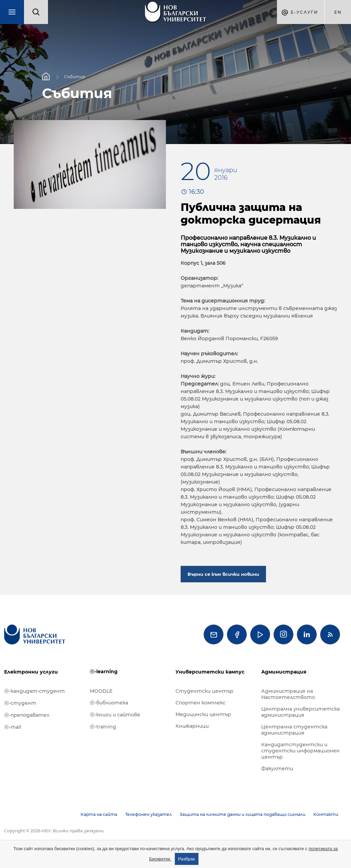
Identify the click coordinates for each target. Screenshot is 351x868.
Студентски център (204, 691)
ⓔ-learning (104, 671)
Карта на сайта (99, 814)
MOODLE (101, 691)
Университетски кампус (210, 672)
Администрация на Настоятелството (288, 694)
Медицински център (203, 714)
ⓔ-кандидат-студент (34, 691)
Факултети (277, 769)
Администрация (284, 672)
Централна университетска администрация (300, 712)
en (338, 12)
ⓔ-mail (13, 727)
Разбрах (187, 859)
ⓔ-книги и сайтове (115, 715)
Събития (75, 76)
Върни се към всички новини (223, 574)
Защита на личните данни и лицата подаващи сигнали (243, 814)
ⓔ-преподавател (27, 715)
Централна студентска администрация (294, 730)
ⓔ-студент (20, 703)
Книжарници (192, 726)
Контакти (326, 814)
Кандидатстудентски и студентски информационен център (300, 751)
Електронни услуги (31, 672)
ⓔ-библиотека (109, 703)
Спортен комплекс (201, 703)
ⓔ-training (103, 727)
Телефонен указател (148, 814)
